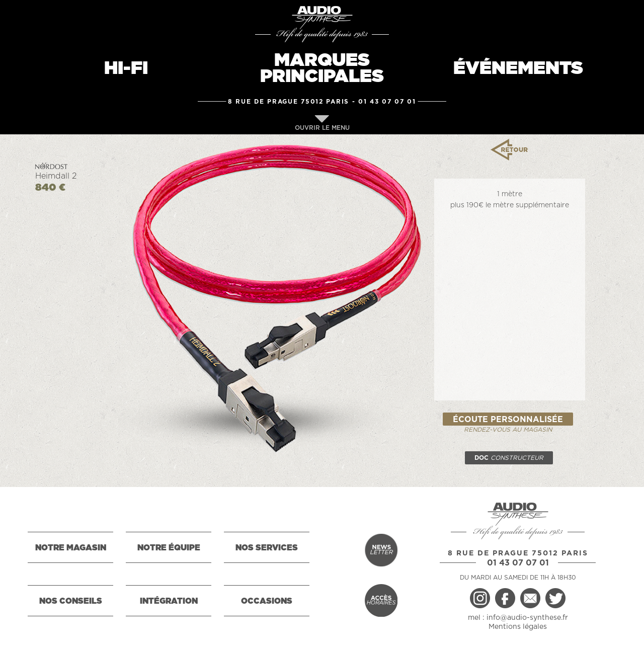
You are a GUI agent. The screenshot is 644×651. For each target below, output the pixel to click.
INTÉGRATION (169, 601)
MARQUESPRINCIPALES (322, 68)
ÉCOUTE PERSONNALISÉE (508, 420)
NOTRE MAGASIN (71, 548)
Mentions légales (518, 627)
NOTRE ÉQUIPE (169, 548)
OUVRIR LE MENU (322, 123)
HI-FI (126, 68)
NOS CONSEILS (71, 601)
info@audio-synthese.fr (527, 618)
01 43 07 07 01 (387, 102)
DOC (509, 458)
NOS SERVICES (267, 548)
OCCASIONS (267, 601)
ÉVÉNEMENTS (518, 68)
